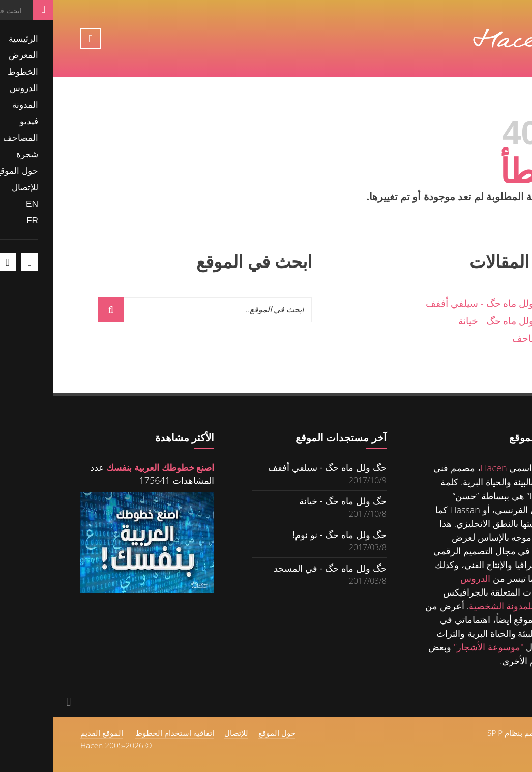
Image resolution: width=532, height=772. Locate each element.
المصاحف (478, 338)
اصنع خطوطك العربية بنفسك (107, 467)
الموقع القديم (48, 733)
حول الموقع (224, 733)
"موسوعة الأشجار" (435, 647)
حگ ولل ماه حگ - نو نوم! (286, 534)
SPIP (441, 733)
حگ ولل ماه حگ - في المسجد (277, 568)
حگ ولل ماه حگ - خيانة (451, 321)
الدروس (422, 578)
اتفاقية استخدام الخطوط (121, 733)
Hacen (440, 468)
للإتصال (183, 733)
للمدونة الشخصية (448, 606)
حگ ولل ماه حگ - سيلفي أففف (435, 303)
